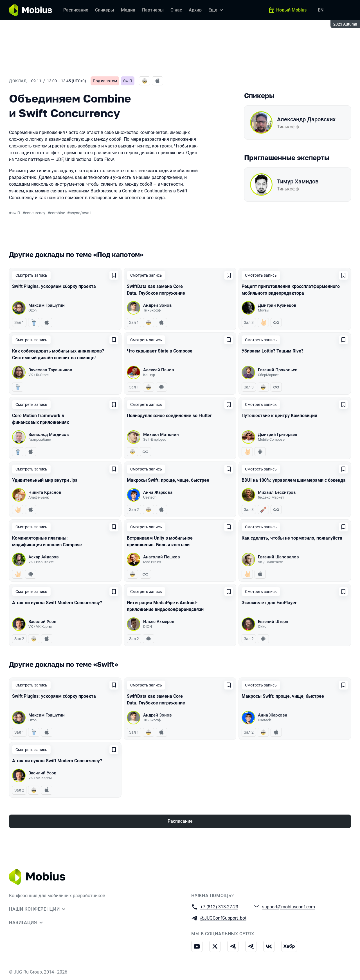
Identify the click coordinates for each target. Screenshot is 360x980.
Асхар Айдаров (44, 557)
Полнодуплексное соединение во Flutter (169, 416)
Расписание (180, 821)
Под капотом (105, 81)
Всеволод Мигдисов (49, 435)
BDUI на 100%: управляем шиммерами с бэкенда (294, 480)
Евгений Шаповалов (278, 557)
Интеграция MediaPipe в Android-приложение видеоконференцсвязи (165, 606)
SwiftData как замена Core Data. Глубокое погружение (156, 290)
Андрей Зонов (157, 305)
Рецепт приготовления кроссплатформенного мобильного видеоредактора (291, 290)
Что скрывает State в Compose (160, 351)
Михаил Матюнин (161, 435)
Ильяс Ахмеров (159, 622)
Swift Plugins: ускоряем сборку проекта (54, 286)
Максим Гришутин (47, 305)
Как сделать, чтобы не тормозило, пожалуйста (292, 538)
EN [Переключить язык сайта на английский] (321, 10)
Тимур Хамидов (298, 181)
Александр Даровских (306, 119)
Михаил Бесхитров (277, 492)
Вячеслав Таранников (50, 370)
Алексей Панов (159, 370)
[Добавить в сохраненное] (114, 275)
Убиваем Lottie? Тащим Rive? (273, 351)
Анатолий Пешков (162, 557)
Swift (128, 81)
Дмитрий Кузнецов (277, 305)
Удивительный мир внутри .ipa (45, 480)
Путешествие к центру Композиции (279, 416)
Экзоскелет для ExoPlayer (269, 603)
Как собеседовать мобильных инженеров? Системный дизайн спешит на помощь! (58, 354)
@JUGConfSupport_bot (223, 918)
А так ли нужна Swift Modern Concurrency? (57, 603)
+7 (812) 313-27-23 (219, 907)
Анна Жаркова (158, 492)
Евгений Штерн (273, 622)
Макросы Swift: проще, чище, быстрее (168, 480)
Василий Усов (42, 622)
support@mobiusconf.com (289, 907)
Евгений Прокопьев (278, 370)
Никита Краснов (45, 492)
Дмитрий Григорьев (278, 435)
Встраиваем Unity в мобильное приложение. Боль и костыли (160, 541)
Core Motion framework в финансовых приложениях (40, 419)
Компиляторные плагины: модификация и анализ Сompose (47, 541)
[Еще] (217, 10)
